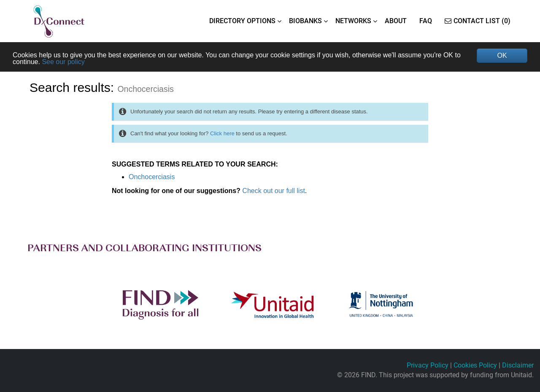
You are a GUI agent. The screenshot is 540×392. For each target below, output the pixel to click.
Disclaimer (518, 365)
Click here (222, 133)
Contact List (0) (478, 21)
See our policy (63, 62)
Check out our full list (274, 191)
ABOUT (396, 21)
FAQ (426, 21)
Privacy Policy (428, 365)
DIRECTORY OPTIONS (242, 21)
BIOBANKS (305, 21)
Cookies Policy (475, 365)
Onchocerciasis (152, 177)
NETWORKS (353, 21)
